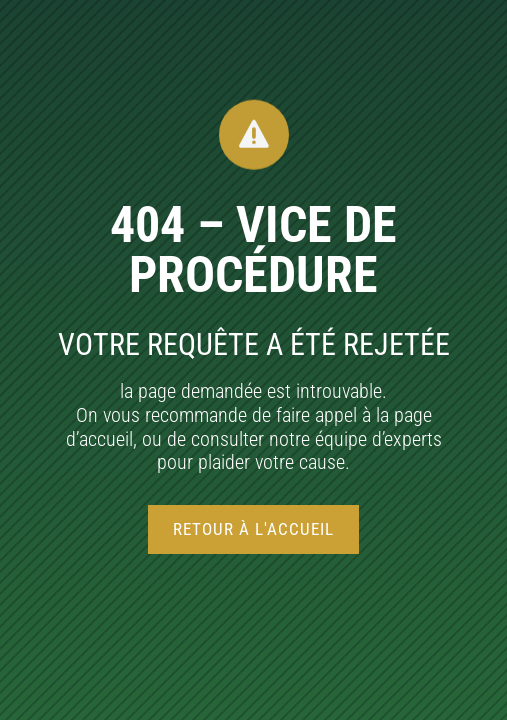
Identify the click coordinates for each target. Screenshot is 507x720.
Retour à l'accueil (253, 529)
